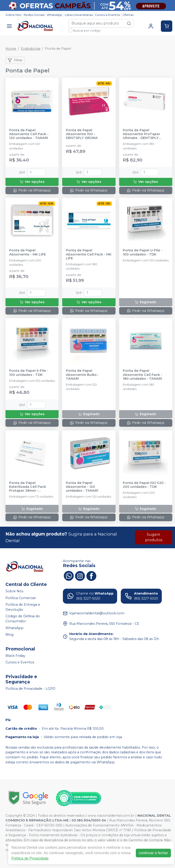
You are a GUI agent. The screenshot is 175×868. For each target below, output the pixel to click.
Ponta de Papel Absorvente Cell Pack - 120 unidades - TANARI (29, 134)
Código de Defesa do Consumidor (23, 619)
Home (11, 49)
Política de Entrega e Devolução (23, 607)
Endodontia (31, 49)
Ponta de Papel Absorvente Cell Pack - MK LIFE (89, 254)
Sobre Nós (13, 15)
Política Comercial (21, 598)
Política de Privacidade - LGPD (30, 689)
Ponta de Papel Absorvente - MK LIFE (27, 252)
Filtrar (15, 60)
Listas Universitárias (79, 15)
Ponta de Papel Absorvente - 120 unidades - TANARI (82, 487)
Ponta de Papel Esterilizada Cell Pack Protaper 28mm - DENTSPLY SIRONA (28, 487)
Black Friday (15, 656)
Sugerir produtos (154, 537)
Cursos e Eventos (108, 15)
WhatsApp (54, 15)
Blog (9, 635)
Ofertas (128, 15)
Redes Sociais (34, 15)
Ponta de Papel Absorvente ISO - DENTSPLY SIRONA (82, 134)
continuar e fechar (153, 853)
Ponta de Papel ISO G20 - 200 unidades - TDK (144, 485)
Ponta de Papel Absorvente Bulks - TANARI (82, 375)
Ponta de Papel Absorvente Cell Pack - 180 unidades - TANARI (143, 375)
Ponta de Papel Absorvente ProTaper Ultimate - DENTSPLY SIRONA (142, 134)
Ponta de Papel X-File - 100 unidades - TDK (29, 373)
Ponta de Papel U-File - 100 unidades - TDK (143, 252)
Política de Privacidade (30, 858)
